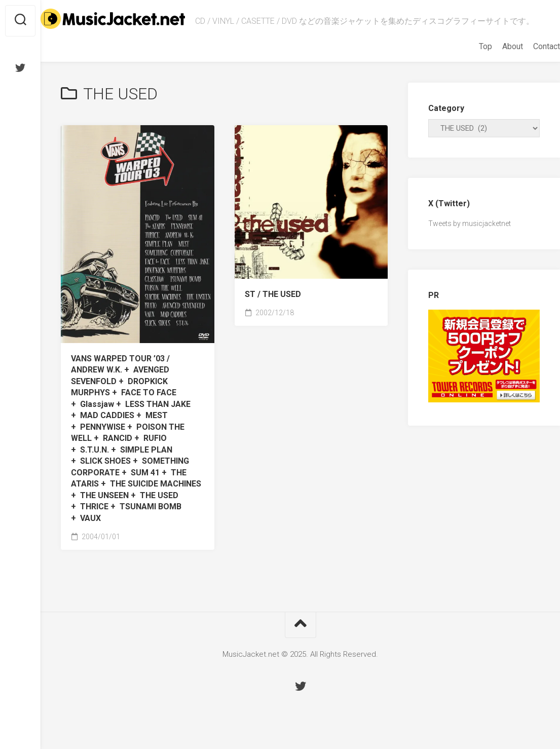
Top (465, 56)
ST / (273, 304)
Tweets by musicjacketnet (470, 233)
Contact (526, 56)
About (492, 56)
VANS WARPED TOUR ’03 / (136, 448)
